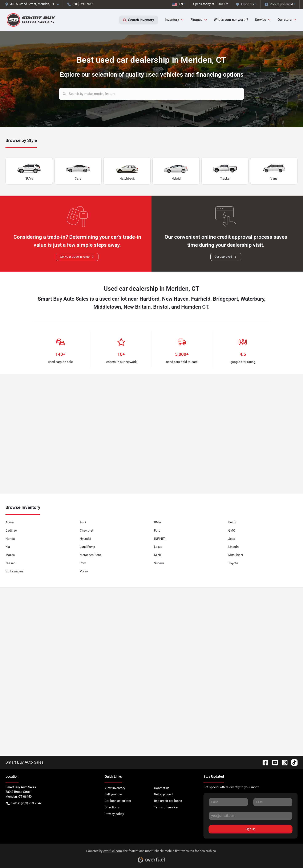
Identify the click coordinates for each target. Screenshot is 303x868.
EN (178, 4)
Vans (274, 171)
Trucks (225, 171)
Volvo (84, 571)
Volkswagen (14, 571)
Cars (78, 171)
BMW (158, 522)
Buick (232, 522)
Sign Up (251, 829)
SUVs (29, 171)
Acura (10, 522)
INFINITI (160, 539)
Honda (10, 539)
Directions (112, 807)
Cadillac (11, 531)
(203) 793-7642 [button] (80, 4)
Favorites (245, 4)
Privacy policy (114, 814)
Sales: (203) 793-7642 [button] (24, 803)
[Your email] (251, 816)
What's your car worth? (231, 20)
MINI (157, 555)
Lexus (158, 547)
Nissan (10, 563)
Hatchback (127, 171)
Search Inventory (139, 20)
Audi (83, 522)
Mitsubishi (236, 555)
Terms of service (166, 807)
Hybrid (176, 171)
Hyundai (85, 539)
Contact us (162, 788)
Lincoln (233, 547)
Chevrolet (86, 531)
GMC (232, 531)
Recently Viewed (279, 4)
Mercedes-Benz (90, 555)
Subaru (159, 563)
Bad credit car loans (168, 801)
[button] (34, 4)
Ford (157, 531)
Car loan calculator (118, 801)
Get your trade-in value (77, 257)
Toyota (233, 563)
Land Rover (88, 547)
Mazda (10, 555)
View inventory (115, 788)
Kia (8, 547)
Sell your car (113, 794)
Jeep (232, 539)
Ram (83, 563)
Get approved (226, 257)
